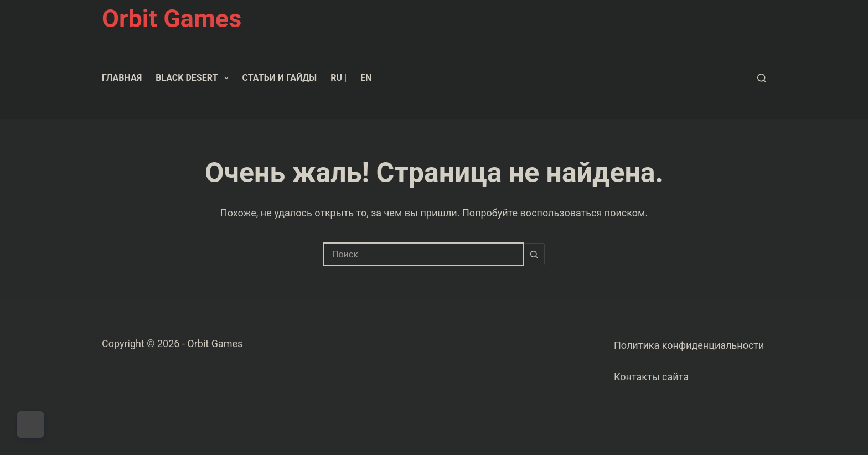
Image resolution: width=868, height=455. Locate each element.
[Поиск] (762, 78)
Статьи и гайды (280, 78)
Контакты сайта (651, 377)
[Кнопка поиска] (534, 254)
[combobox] (423, 254)
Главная (122, 78)
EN (366, 78)
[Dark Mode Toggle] (30, 425)
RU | (339, 78)
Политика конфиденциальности (689, 345)
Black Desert (194, 78)
